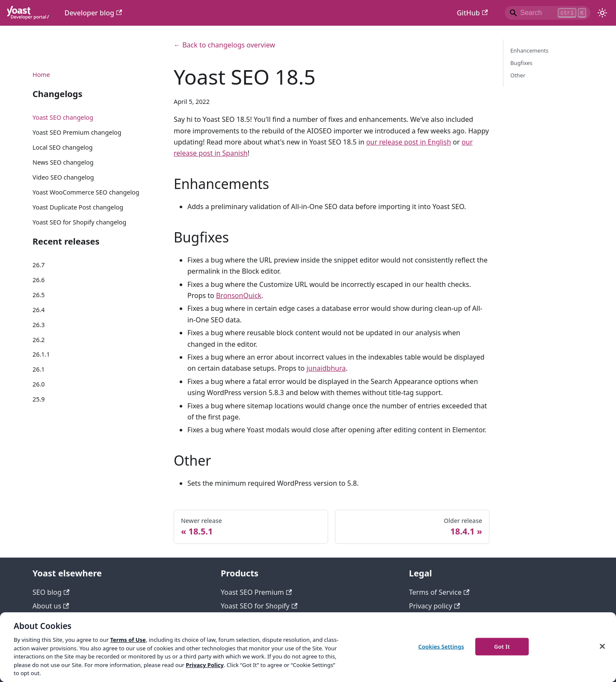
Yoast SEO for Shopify (259, 606)
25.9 (39, 399)
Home (41, 75)
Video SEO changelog (63, 177)
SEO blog (51, 592)
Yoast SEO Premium (256, 592)
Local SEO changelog (63, 147)
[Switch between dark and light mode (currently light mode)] (602, 13)
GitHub (472, 13)
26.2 (39, 340)
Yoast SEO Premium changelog (77, 132)
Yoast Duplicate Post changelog (78, 207)
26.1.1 (41, 354)
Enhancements (529, 50)
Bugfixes (521, 63)
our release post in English (409, 142)
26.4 (39, 310)
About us (51, 606)
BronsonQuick (239, 295)
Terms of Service (439, 592)
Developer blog (93, 13)
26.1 (39, 369)
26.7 (39, 265)
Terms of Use (128, 640)
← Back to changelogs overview (224, 45)
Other (518, 75)
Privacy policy (434, 606)
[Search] (548, 13)
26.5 (39, 295)
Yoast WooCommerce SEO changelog (86, 192)
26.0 (39, 384)
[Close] (602, 646)
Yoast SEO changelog (63, 117)
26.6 (39, 280)
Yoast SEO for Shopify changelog (79, 222)
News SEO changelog (63, 162)
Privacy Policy (205, 665)
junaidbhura (326, 368)
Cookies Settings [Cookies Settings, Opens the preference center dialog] (441, 646)
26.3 (39, 325)
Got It (502, 646)
